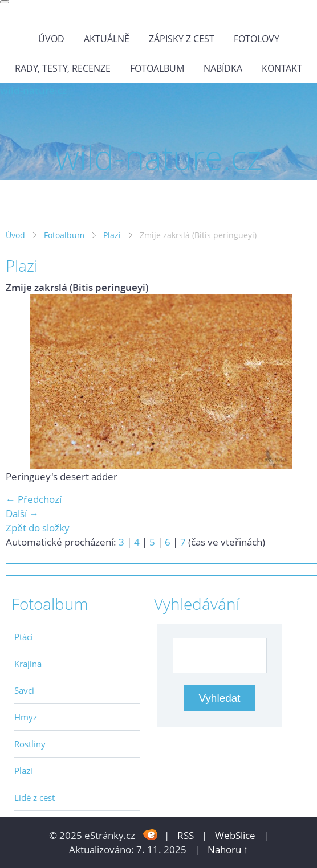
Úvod (51, 39)
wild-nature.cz (33, 90)
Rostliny (30, 744)
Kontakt (282, 68)
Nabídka (223, 68)
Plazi (112, 235)
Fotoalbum (157, 68)
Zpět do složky (38, 528)
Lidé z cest (34, 797)
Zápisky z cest (182, 39)
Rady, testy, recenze (63, 68)
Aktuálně (107, 39)
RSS (186, 835)
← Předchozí (34, 499)
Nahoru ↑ (228, 849)
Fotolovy (257, 39)
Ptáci (24, 637)
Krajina (28, 664)
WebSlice (235, 835)
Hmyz (26, 717)
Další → (22, 513)
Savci (24, 690)
